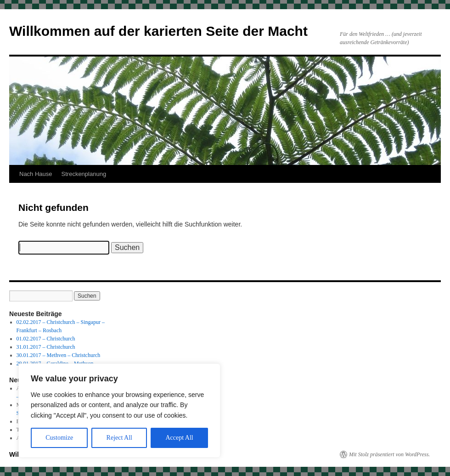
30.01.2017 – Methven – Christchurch (59, 355)
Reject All (119, 438)
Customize (59, 438)
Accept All (179, 438)
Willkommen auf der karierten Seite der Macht (158, 31)
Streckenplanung (84, 174)
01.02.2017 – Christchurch (46, 339)
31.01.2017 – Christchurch (46, 347)
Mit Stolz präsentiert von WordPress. (389, 454)
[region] (119, 411)
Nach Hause (36, 174)
